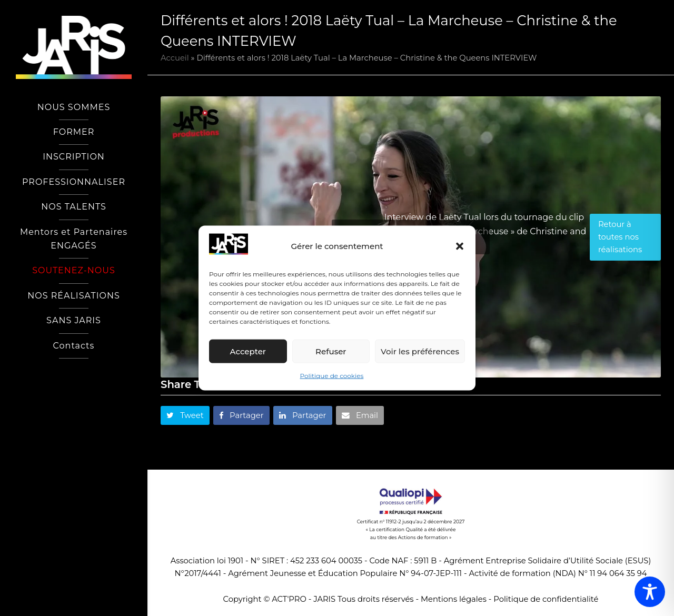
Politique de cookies (332, 376)
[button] (460, 246)
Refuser (331, 351)
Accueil (175, 58)
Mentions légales (454, 599)
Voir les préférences (420, 351)
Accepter (248, 351)
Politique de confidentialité (546, 599)
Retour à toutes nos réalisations (620, 237)
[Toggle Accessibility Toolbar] (650, 592)
